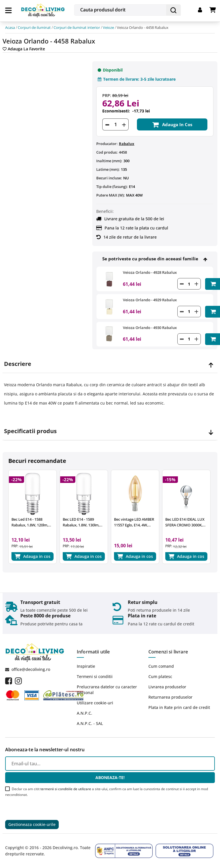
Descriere (18, 364)
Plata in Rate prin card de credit (179, 707)
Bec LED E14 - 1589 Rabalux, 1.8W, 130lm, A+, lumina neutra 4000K (83, 522)
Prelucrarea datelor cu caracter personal (107, 690)
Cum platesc (160, 676)
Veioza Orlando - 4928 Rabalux (150, 272)
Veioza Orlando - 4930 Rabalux (150, 328)
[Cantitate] (115, 124)
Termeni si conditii (95, 676)
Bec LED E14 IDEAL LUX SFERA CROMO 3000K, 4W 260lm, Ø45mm (185, 522)
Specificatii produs (30, 431)
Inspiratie (86, 666)
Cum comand (161, 666)
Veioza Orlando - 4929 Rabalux (150, 300)
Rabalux (127, 144)
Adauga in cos (172, 124)
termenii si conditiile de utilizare (66, 789)
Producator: (107, 144)
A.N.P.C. (85, 713)
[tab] (110, 364)
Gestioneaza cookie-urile (32, 824)
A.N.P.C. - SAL (90, 723)
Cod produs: (107, 152)
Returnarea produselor (170, 697)
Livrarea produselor (167, 687)
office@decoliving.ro (31, 669)
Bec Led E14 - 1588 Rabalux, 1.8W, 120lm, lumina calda (30, 522)
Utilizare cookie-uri (95, 703)
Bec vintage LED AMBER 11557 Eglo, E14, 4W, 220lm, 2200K (134, 522)
